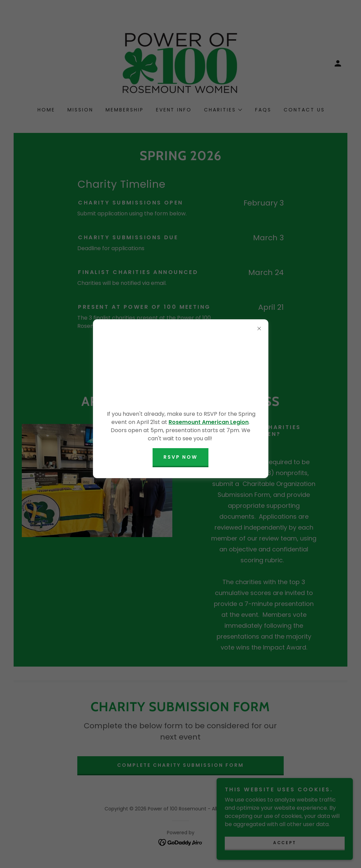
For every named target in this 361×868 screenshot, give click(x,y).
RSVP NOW (180, 457)
